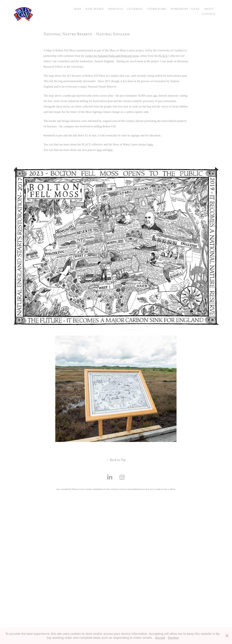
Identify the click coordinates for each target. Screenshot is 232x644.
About (209, 9)
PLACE (163, 56)
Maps (78, 9)
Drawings (115, 9)
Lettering (135, 9)
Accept (160, 638)
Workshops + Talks (185, 9)
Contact (209, 14)
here (100, 150)
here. (151, 144)
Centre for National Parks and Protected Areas (112, 56)
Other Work (157, 9)
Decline (173, 638)
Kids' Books (95, 9)
